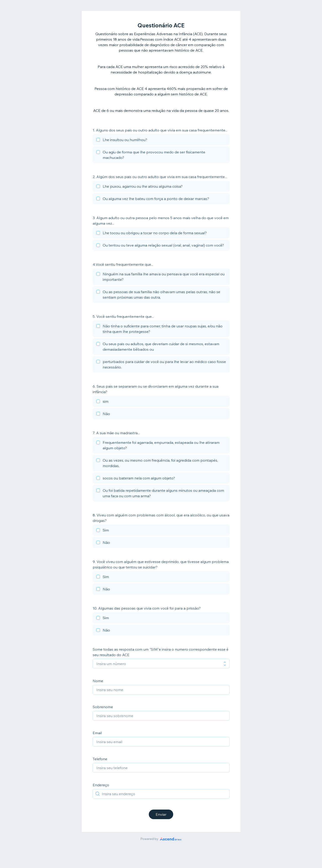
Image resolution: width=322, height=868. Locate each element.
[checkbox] (161, 140)
